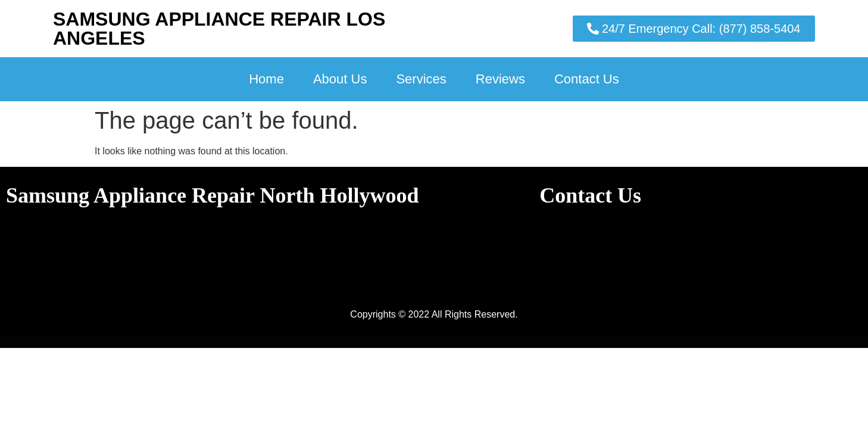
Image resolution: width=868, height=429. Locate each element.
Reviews (500, 79)
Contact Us (587, 79)
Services (421, 79)
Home (266, 79)
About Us (340, 79)
